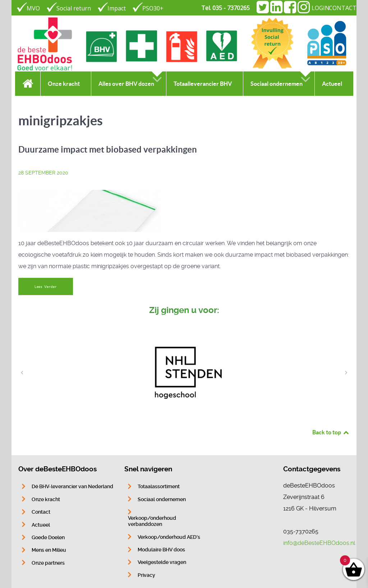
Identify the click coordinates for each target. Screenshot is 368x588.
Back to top (331, 432)
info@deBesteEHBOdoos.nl (319, 543)
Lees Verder (46, 287)
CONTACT (343, 8)
